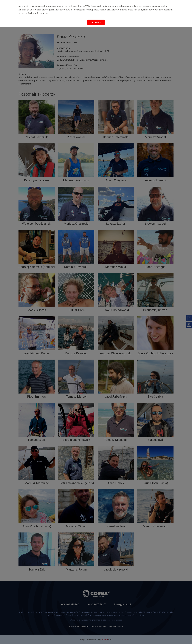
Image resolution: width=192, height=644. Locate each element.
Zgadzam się (96, 22)
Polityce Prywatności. (39, 13)
